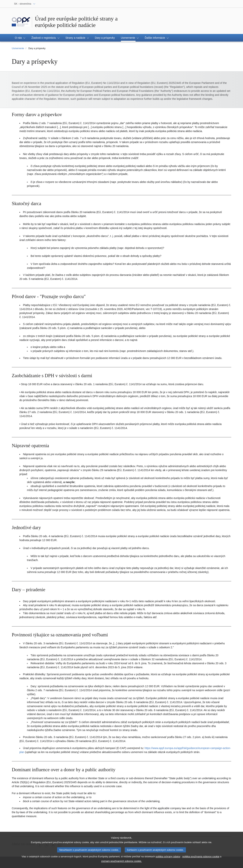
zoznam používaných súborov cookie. (121, 863)
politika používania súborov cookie (201, 858)
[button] (20, 38)
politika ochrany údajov (168, 858)
